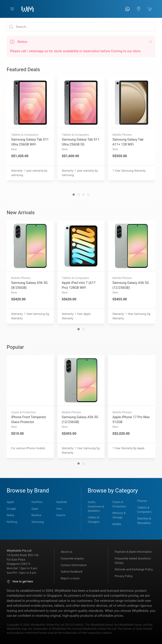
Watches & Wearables (144, 521)
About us (67, 552)
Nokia (10, 515)
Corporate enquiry (72, 558)
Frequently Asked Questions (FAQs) (133, 561)
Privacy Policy (124, 576)
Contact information (74, 565)
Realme (36, 515)
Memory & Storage (119, 515)
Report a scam (70, 578)
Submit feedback (72, 572)
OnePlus (37, 502)
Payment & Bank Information (133, 552)
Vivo (59, 509)
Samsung (37, 522)
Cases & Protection (119, 504)
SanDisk (62, 502)
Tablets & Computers (145, 510)
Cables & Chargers (94, 520)
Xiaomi (61, 515)
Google (11, 509)
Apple (10, 502)
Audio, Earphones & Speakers (96, 506)
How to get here (20, 581)
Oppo (35, 509)
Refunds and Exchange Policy (134, 569)
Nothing (12, 522)
